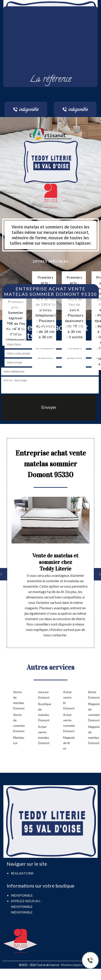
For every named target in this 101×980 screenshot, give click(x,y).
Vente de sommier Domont (18, 723)
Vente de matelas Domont (18, 700)
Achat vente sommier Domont (68, 723)
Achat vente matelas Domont (43, 735)
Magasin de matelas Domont (93, 735)
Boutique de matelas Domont (43, 712)
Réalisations (22, 873)
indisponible (22, 907)
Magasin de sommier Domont (93, 712)
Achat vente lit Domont (68, 700)
